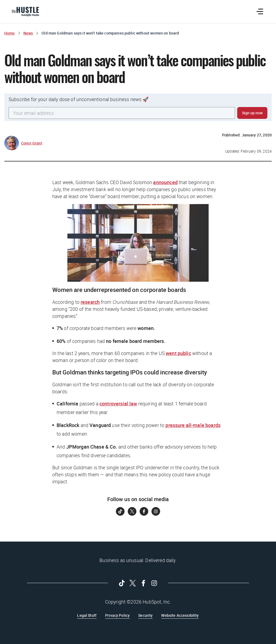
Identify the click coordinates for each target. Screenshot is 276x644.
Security (145, 615)
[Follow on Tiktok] (120, 511)
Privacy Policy (117, 615)
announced (165, 182)
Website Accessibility (180, 615)
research (90, 302)
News (28, 33)
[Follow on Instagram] (156, 511)
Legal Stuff (87, 615)
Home (10, 33)
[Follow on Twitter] (132, 511)
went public (178, 353)
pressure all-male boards (193, 425)
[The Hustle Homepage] (25, 12)
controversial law (118, 404)
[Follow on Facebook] (144, 511)
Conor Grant (32, 143)
